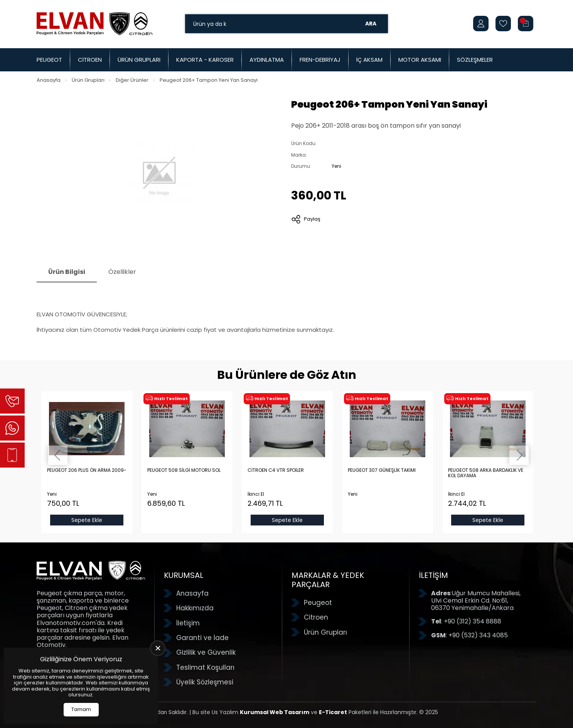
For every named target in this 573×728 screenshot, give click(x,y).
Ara (371, 24)
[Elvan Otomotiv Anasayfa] (94, 24)
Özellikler (122, 272)
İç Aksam (369, 60)
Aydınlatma (267, 60)
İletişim (188, 623)
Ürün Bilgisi (67, 272)
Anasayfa (49, 80)
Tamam (81, 709)
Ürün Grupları (139, 60)
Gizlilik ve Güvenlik (206, 652)
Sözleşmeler (475, 60)
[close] (158, 648)
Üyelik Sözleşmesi (205, 682)
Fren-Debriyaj (320, 60)
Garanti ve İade (202, 638)
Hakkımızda (195, 608)
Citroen (90, 60)
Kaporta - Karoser (205, 60)
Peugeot (49, 60)
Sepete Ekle (87, 520)
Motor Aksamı (420, 60)
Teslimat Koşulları (205, 667)
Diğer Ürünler (132, 80)
